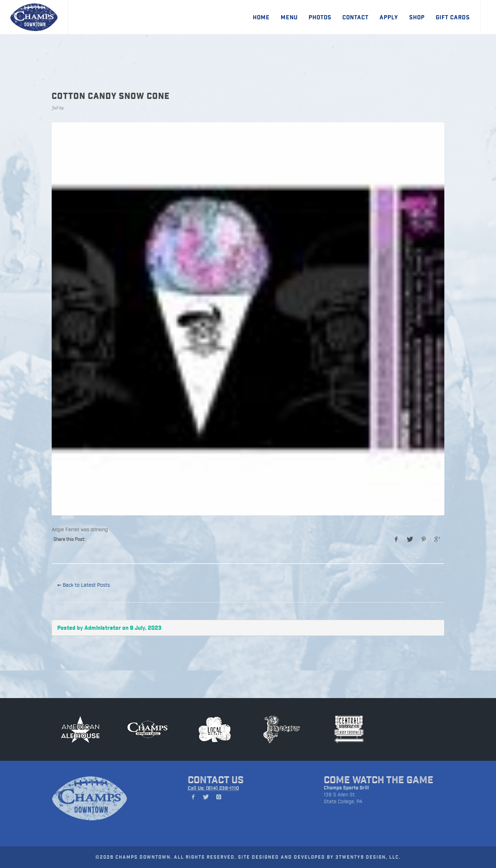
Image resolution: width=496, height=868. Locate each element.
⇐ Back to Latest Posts (84, 585)
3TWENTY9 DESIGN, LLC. (368, 857)
